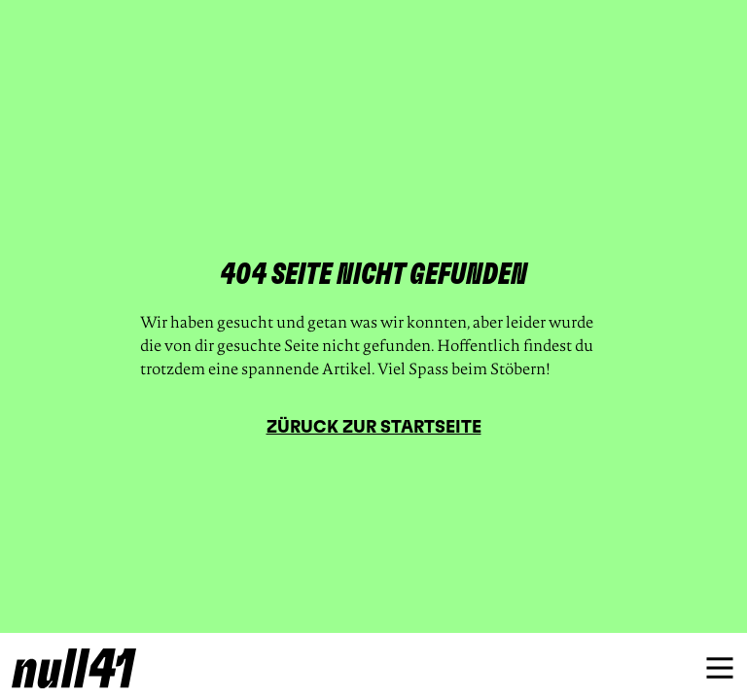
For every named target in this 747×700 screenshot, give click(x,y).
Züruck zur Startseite (374, 428)
